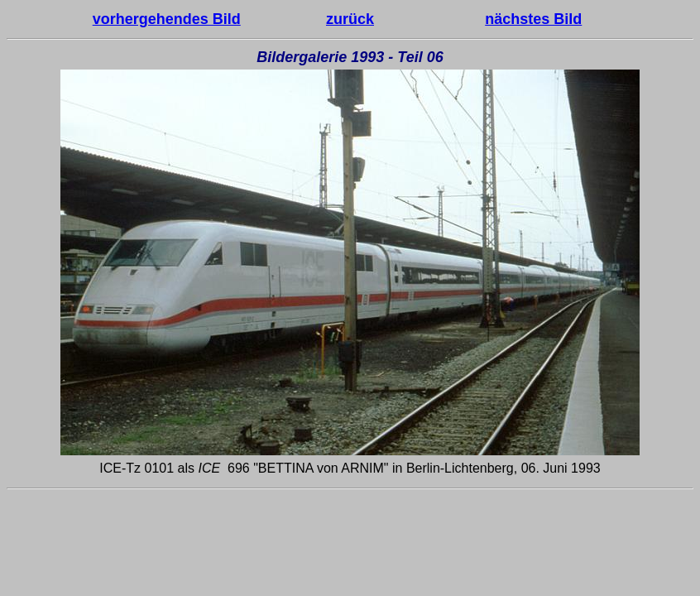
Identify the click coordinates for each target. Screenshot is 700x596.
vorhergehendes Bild (167, 19)
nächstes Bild (533, 19)
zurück (350, 19)
